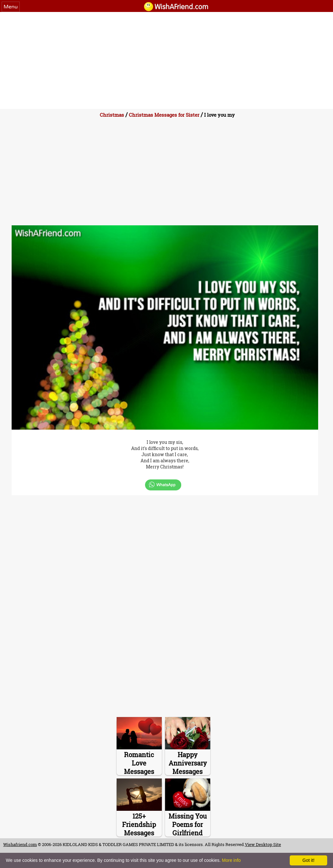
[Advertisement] (166, 60)
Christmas (112, 115)
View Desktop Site (263, 844)
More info (231, 860)
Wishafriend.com (20, 844)
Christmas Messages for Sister (164, 115)
